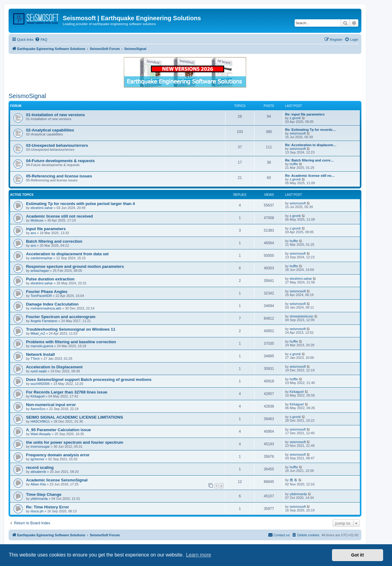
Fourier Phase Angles (47, 292)
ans (33, 233)
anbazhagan (40, 271)
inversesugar (40, 446)
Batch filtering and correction (54, 241)
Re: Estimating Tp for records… (311, 130)
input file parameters (46, 229)
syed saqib (39, 371)
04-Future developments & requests (60, 161)
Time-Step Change (44, 494)
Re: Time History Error (47, 507)
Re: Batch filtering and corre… (309, 160)
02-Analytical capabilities (50, 130)
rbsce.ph (37, 511)
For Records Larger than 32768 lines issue (67, 392)
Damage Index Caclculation (52, 304)
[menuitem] (41, 40)
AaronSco (38, 409)
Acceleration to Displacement (54, 367)
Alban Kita (38, 484)
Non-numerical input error (51, 405)
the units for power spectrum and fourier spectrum (75, 442)
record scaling (40, 467)
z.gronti (295, 118)
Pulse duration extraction (50, 279)
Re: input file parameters (305, 114)
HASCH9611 (40, 421)
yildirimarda (39, 499)
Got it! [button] (358, 555)
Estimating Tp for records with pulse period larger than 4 (80, 204)
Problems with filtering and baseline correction (71, 342)
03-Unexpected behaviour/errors (57, 145)
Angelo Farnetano (44, 321)
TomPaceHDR (41, 296)
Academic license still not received (59, 216)
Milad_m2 (38, 333)
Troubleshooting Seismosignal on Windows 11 (71, 329)
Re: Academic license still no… (310, 176)
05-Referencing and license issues (59, 176)
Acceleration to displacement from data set (67, 254)
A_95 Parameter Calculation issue (58, 430)
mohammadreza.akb (46, 308)
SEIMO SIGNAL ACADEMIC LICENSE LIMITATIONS (75, 417)
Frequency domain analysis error (58, 455)
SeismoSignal (27, 96)
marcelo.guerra (42, 346)
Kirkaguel (38, 396)
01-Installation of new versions (55, 115)
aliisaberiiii (38, 472)
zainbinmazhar (42, 258)
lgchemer (38, 459)
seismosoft (298, 133)
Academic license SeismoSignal (57, 480)
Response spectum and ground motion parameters (75, 266)
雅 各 (294, 480)
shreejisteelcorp (302, 316)
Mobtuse (37, 220)
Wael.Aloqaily (41, 434)
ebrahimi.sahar (42, 208)
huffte (294, 164)
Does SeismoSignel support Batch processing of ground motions (89, 380)
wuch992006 (40, 384)
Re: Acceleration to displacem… (311, 145)
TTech (35, 359)
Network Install (40, 354)
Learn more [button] (198, 555)
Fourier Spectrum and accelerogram (61, 317)
